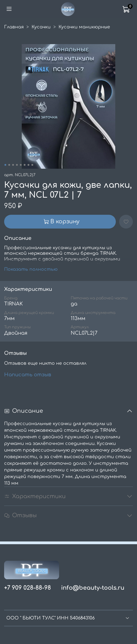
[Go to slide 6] (24, 165)
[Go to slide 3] (13, 165)
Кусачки (41, 27)
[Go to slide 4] (17, 165)
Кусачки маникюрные (84, 27)
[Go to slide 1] (5, 165)
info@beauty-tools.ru (93, 588)
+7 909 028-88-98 (28, 588)
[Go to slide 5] (21, 165)
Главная (14, 27)
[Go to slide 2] (9, 165)
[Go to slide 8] (32, 165)
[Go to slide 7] (28, 165)
